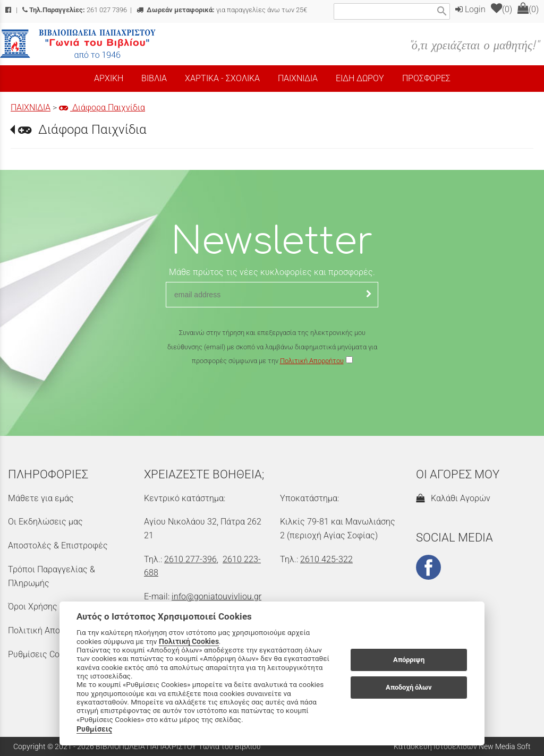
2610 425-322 (326, 559)
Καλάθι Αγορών (453, 498)
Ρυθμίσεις (94, 729)
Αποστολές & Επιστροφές (58, 545)
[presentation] (272, 399)
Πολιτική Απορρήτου (312, 361)
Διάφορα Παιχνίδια (102, 108)
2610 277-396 (190, 559)
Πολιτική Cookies (189, 641)
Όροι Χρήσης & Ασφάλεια (56, 607)
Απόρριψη (409, 660)
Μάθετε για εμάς (41, 498)
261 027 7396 (75, 10)
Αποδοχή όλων (409, 687)
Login (470, 9)
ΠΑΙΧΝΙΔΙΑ (31, 108)
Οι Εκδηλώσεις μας (45, 522)
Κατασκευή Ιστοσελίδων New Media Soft (462, 746)
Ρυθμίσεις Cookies (44, 654)
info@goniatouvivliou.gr (216, 596)
